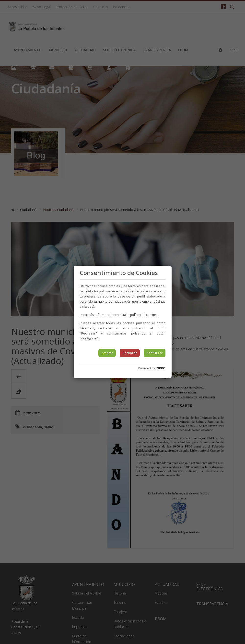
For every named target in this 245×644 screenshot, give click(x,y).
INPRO (161, 368)
